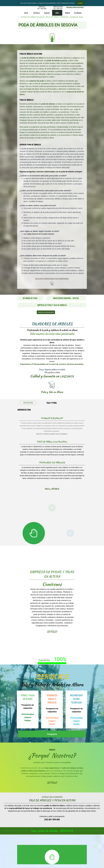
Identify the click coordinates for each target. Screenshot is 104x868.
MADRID (42, 6)
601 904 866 (42, 8)
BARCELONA (58, 6)
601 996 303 (58, 8)
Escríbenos (78, 13)
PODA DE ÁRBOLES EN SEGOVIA (48, 25)
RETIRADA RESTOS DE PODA (75, 7)
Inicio (26, 13)
